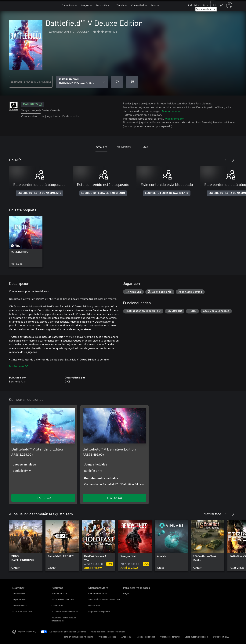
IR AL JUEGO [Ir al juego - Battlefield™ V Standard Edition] (43, 498)
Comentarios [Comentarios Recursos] (57, 605)
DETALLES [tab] (101, 147)
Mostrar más (18, 366)
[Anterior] (226, 160)
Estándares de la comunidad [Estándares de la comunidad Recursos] (65, 611)
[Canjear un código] (132, 82)
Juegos (85, 5)
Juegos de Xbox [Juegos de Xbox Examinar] (19, 599)
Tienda (120, 5)
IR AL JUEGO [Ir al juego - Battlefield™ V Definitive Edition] (115, 498)
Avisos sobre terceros (170, 637)
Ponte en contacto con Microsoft (78, 637)
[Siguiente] (233, 160)
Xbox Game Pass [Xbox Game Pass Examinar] (20, 605)
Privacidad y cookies (107, 637)
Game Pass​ (68, 5)
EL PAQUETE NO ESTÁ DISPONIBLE (31, 82)
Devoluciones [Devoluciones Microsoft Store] (94, 605)
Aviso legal (126, 637)
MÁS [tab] (145, 147)
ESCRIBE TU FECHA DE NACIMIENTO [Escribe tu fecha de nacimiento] (39, 193)
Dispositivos (103, 5)
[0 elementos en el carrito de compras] (221, 5)
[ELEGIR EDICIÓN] (82, 82)
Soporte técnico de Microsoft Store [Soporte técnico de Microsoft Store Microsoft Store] (104, 599)
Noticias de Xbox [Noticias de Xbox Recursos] (59, 593)
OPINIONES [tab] (124, 147)
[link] (26, 242)
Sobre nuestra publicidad (196, 637)
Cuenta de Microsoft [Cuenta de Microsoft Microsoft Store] (98, 593)
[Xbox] (50, 5)
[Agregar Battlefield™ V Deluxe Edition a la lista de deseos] (117, 82)
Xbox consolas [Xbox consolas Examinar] (19, 593)
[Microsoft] (25, 5)
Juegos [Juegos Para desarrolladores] (126, 593)
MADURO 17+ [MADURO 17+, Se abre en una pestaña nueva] (33, 104)
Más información (172, 111)
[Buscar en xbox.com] (214, 5)
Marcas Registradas (146, 637)
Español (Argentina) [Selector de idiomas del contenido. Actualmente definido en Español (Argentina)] (27, 631)
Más (153, 5)
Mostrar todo (212, 514)
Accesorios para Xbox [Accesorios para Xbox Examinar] (22, 611)
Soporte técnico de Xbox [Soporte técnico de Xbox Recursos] (63, 599)
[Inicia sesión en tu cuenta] (229, 5)
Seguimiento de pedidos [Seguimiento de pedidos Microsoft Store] (99, 611)
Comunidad (137, 5)
